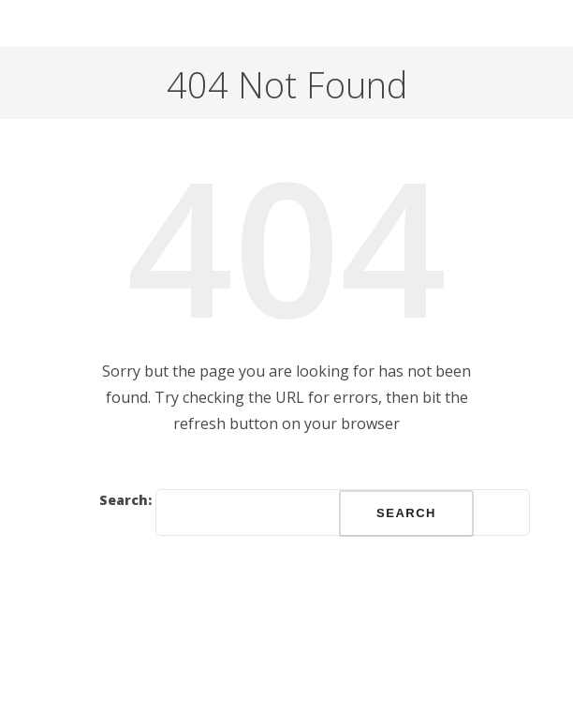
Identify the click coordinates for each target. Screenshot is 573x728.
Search (406, 513)
